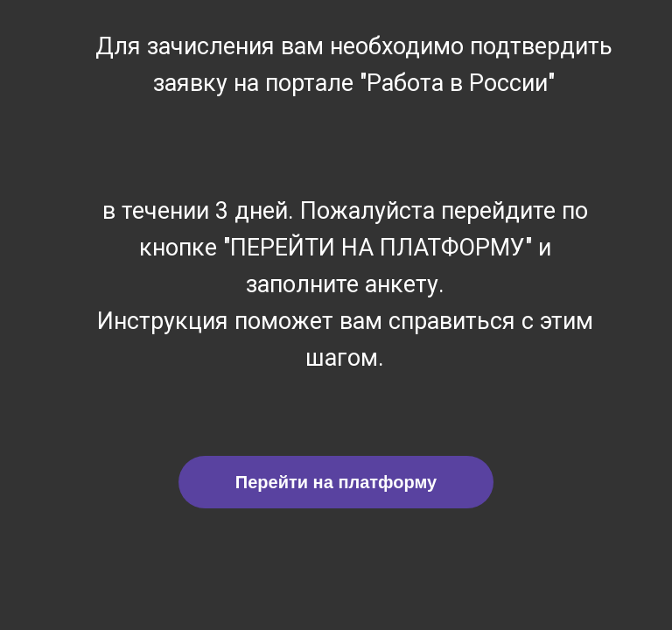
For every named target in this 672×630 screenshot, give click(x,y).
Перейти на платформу (336, 482)
